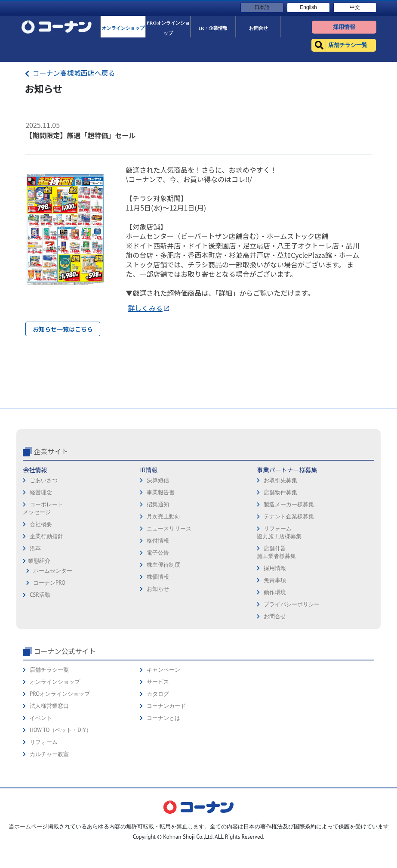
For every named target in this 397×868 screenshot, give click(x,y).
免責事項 (275, 641)
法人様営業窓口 (49, 767)
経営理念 (41, 553)
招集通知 (158, 565)
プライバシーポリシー (292, 665)
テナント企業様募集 (289, 577)
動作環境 (275, 653)
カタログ (158, 755)
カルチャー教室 (49, 815)
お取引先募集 (280, 541)
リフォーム (44, 803)
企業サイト (51, 512)
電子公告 (158, 613)
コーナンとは (163, 779)
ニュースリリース (169, 589)
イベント (41, 779)
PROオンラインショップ (60, 755)
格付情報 (158, 601)
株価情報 (158, 637)
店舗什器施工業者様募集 (276, 613)
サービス (158, 742)
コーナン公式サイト (65, 712)
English (308, 7)
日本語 (262, 7)
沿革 (35, 609)
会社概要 (41, 585)
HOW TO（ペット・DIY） (61, 791)
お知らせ (158, 649)
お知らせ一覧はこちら (63, 329)
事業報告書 (161, 553)
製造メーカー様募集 (289, 565)
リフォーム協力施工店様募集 (279, 593)
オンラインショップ (55, 742)
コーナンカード (166, 767)
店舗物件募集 (280, 553)
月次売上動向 (163, 577)
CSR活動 (40, 656)
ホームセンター (53, 631)
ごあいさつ (44, 541)
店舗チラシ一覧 (49, 730)
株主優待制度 (163, 625)
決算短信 (158, 541)
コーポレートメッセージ (43, 569)
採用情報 (275, 629)
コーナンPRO (49, 643)
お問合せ (275, 677)
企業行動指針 (46, 597)
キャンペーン (163, 730)
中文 (355, 7)
